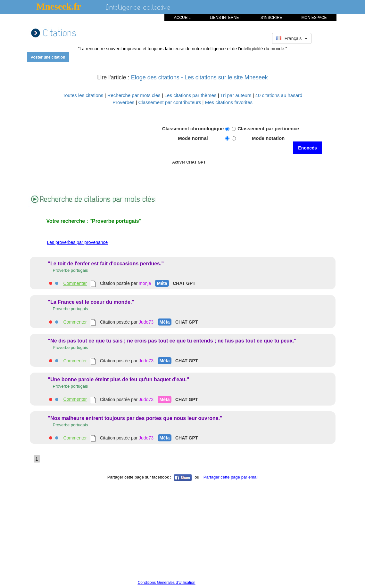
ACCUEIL (182, 18)
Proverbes (123, 102)
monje (145, 283)
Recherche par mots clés (135, 95)
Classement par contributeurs (170, 102)
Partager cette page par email (231, 477)
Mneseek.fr (58, 6)
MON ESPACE (314, 18)
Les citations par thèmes (191, 95)
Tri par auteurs (236, 95)
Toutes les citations (84, 95)
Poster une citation (48, 57)
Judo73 (146, 322)
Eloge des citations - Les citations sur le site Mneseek (199, 77)
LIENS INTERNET (226, 18)
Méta (162, 283)
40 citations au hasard (279, 95)
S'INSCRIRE (271, 18)
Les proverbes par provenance (78, 242)
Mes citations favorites (229, 102)
